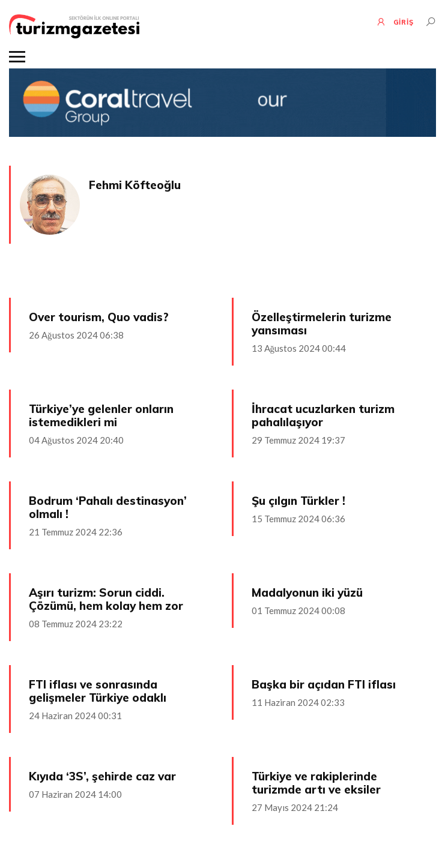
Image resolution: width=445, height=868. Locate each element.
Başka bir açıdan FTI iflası (324, 684)
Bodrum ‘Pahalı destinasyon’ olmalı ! (108, 507)
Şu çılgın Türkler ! (298, 501)
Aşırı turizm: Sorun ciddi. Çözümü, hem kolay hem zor (106, 599)
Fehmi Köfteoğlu (135, 185)
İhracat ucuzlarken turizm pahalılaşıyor (323, 415)
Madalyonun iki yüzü (307, 592)
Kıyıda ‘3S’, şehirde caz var (102, 776)
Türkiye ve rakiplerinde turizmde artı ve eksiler (316, 783)
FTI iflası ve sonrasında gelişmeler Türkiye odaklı (98, 691)
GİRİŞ (395, 22)
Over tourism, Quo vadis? (99, 317)
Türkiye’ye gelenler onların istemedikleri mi (101, 415)
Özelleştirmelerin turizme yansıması (322, 324)
